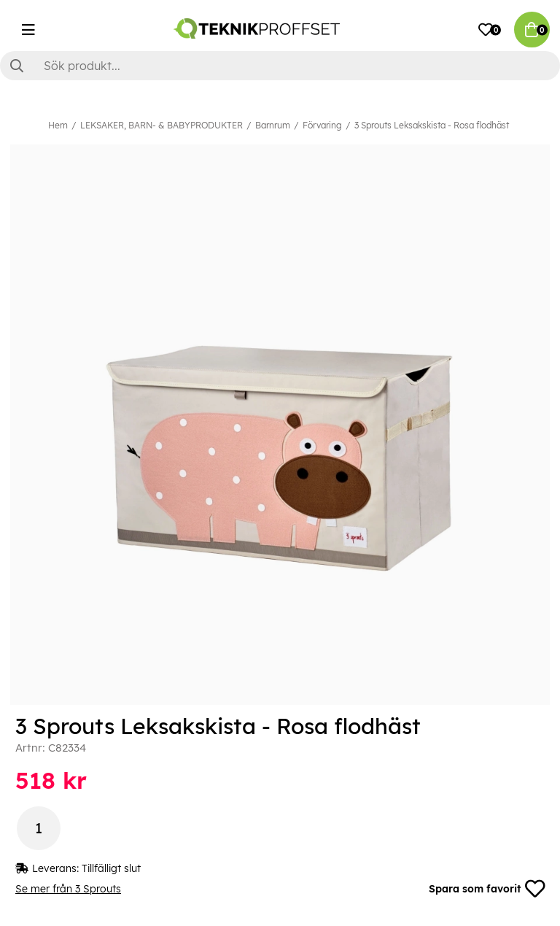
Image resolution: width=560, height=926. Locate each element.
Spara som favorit (486, 889)
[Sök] (280, 66)
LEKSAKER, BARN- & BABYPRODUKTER (162, 125)
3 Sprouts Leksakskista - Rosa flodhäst (432, 125)
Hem (58, 125)
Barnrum (273, 125)
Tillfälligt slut (111, 868)
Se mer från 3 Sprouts (68, 889)
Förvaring (322, 125)
